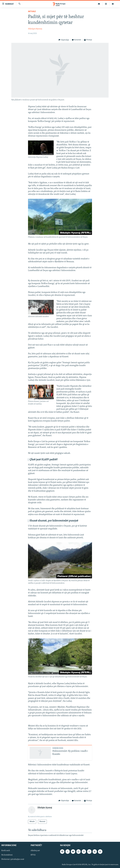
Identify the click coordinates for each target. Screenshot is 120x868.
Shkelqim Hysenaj (35, 29)
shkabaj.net (35, 851)
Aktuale (32, 12)
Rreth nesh (6, 851)
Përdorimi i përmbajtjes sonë (13, 859)
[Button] (64, 40)
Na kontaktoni (7, 855)
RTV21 (33, 855)
